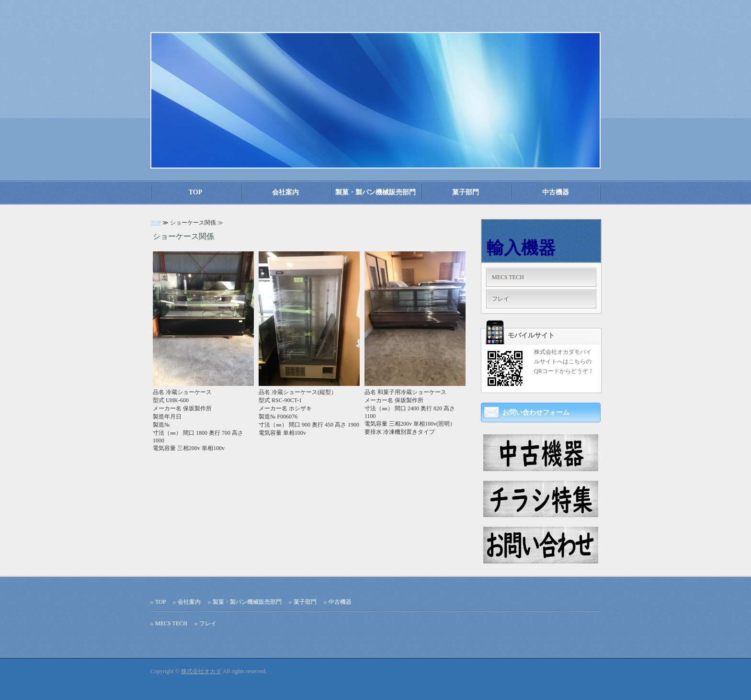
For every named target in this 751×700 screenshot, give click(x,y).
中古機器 (556, 192)
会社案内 (285, 192)
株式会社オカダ (201, 671)
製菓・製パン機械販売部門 (375, 192)
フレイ (501, 299)
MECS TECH (508, 277)
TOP (196, 192)
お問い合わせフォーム (536, 412)
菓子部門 (466, 192)
